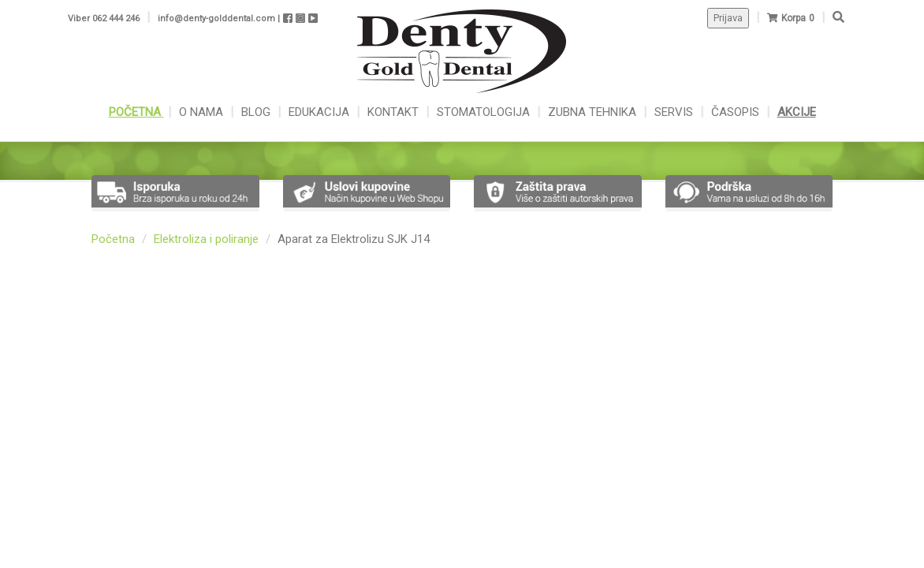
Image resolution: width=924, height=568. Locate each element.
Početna (113, 239)
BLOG (257, 112)
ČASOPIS (737, 112)
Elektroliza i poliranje (206, 239)
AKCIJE (797, 112)
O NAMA (203, 112)
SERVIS (675, 112)
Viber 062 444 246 (104, 19)
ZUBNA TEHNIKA (592, 112)
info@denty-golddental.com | (219, 19)
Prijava (728, 18)
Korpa (794, 18)
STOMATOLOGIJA (483, 112)
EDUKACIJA (320, 112)
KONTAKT (395, 112)
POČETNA (136, 112)
